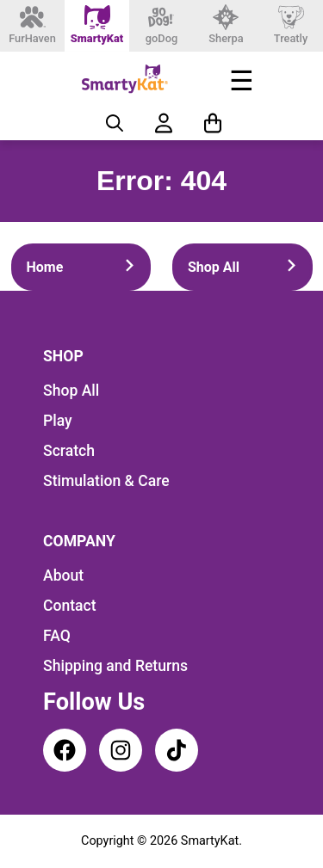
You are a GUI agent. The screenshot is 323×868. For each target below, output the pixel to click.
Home (81, 267)
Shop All (242, 267)
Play (58, 421)
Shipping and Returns (115, 666)
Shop (63, 356)
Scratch (69, 451)
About (63, 576)
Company (79, 541)
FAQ (57, 636)
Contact (70, 606)
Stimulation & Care (106, 481)
